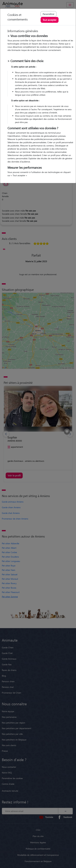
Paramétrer (48, 14)
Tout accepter (50, 20)
